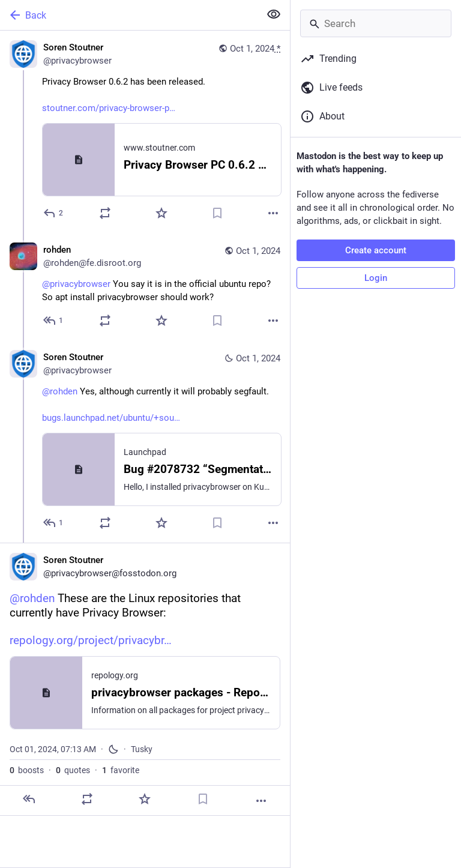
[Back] (129, 15)
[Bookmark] (217, 213)
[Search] (376, 23)
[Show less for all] (274, 14)
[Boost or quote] (105, 213)
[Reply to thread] (54, 321)
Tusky (142, 749)
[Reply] (54, 213)
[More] (273, 213)
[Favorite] (161, 213)
